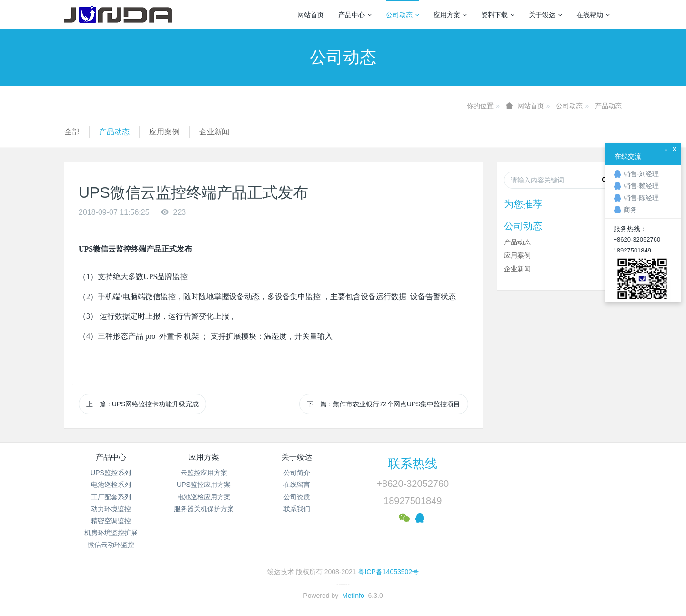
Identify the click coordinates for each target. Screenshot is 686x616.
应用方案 (450, 15)
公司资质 (297, 497)
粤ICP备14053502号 (388, 572)
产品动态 (608, 106)
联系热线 (413, 464)
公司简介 (297, 473)
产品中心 (355, 15)
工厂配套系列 (111, 497)
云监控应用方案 (204, 473)
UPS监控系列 (111, 473)
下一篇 (383, 404)
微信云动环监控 (111, 545)
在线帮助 (593, 15)
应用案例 (164, 132)
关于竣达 (545, 15)
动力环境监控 (111, 509)
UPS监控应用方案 (204, 485)
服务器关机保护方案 (204, 509)
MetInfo (353, 596)
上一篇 (142, 404)
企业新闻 (214, 132)
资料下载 (498, 15)
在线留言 (297, 485)
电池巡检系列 (111, 485)
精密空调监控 (111, 521)
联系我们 (297, 509)
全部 (72, 132)
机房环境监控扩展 (111, 533)
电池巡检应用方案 (204, 497)
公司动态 (403, 15)
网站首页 (311, 15)
